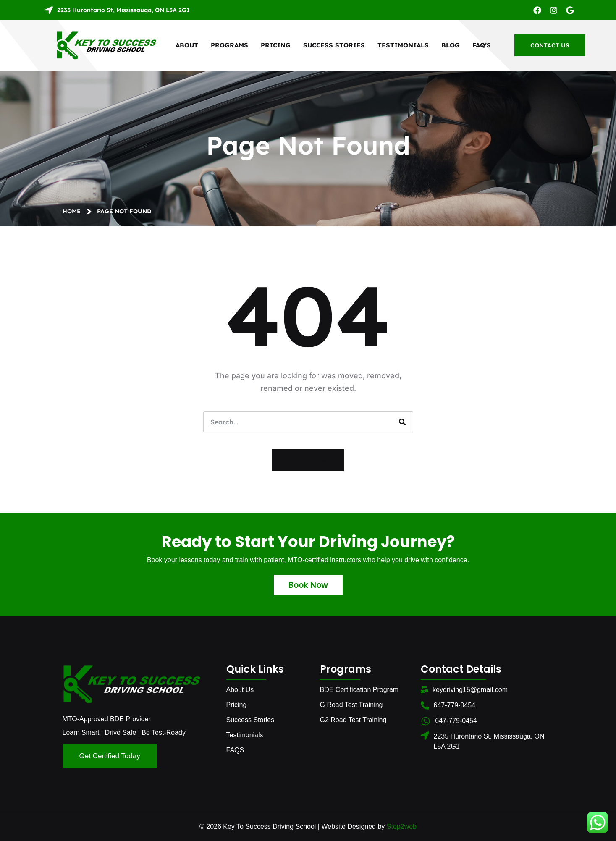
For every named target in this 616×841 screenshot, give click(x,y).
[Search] (402, 422)
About (187, 45)
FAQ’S (482, 45)
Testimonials (403, 45)
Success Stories (334, 45)
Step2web (402, 827)
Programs (229, 45)
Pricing (276, 45)
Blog (451, 45)
